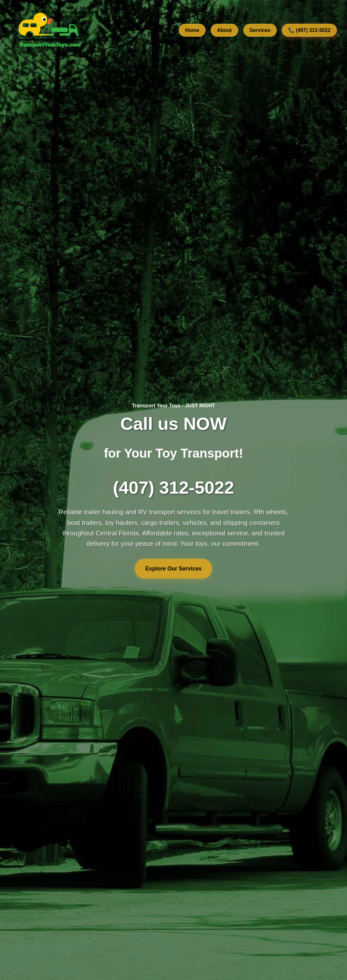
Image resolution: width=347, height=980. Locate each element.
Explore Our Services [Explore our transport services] (174, 569)
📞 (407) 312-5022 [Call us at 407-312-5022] (309, 30)
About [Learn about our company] (224, 30)
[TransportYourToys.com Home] (49, 30)
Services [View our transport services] (260, 30)
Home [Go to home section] (192, 30)
